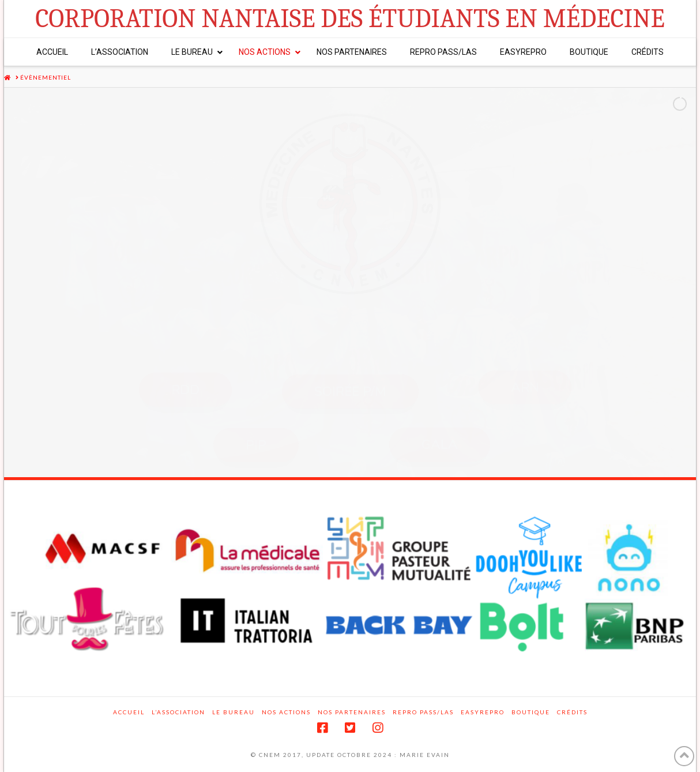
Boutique (531, 712)
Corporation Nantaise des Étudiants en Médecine (350, 19)
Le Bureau (234, 712)
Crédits (572, 712)
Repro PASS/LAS (423, 712)
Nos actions (286, 712)
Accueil (129, 712)
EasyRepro (483, 712)
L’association (178, 712)
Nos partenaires (352, 712)
